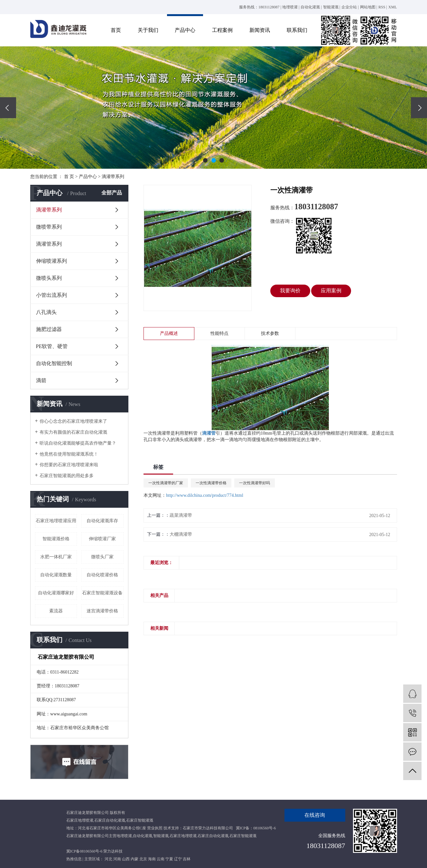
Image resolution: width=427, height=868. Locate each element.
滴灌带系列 (113, 177)
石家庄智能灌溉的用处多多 (67, 476)
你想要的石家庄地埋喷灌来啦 (69, 465)
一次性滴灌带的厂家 (166, 483)
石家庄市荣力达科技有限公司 (208, 828)
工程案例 (222, 30)
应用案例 (331, 291)
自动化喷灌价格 (102, 575)
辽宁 (178, 859)
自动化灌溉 (310, 7)
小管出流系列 (51, 295)
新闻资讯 (260, 30)
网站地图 (368, 7)
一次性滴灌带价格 (211, 483)
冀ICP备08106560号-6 (84, 851)
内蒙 (135, 859)
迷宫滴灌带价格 (102, 611)
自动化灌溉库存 (102, 521)
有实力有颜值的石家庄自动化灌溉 (73, 432)
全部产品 (112, 193)
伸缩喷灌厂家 (102, 539)
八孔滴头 (46, 312)
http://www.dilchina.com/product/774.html (205, 495)
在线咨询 (315, 815)
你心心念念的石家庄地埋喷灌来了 (73, 421)
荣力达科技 (113, 851)
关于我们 (148, 30)
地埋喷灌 (290, 7)
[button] (205, 160)
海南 (152, 859)
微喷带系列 (49, 227)
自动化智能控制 (54, 363)
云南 (161, 859)
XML (393, 7)
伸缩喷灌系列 (51, 261)
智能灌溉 (331, 7)
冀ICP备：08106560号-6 (256, 828)
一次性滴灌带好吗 (255, 483)
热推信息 (74, 859)
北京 (143, 859)
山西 (126, 859)
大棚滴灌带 (181, 534)
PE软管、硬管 (52, 346)
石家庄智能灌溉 (140, 820)
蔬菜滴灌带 (181, 515)
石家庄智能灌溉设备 (102, 593)
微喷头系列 (49, 278)
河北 (108, 859)
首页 (116, 30)
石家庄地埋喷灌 (80, 820)
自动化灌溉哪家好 (56, 593)
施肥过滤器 (49, 329)
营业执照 (155, 828)
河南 (117, 859)
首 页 (69, 177)
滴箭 (41, 380)
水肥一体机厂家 (56, 557)
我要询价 (290, 291)
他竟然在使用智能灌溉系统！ (69, 454)
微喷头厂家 (102, 557)
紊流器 (56, 611)
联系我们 (297, 30)
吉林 (187, 859)
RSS (382, 7)
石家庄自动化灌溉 (110, 820)
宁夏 (169, 859)
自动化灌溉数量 (56, 575)
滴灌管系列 (49, 244)
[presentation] (8, 108)
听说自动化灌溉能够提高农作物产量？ (78, 443)
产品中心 (185, 30)
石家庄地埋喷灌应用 (56, 521)
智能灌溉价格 (56, 539)
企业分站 (349, 7)
